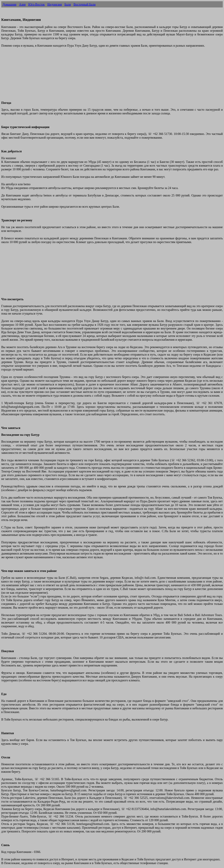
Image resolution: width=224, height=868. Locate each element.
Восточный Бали (84, 4)
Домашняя (9, 4)
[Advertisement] (95, 76)
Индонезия (55, 4)
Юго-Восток (36, 4)
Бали (68, 4)
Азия (22, 4)
